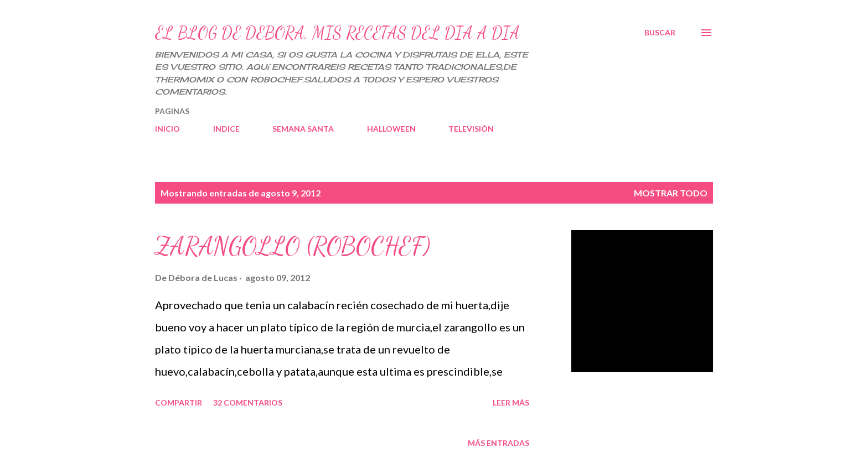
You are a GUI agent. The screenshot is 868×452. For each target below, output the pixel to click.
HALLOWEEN (391, 129)
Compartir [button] (179, 402)
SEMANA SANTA (303, 129)
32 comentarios (248, 402)
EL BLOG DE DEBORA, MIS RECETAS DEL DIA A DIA (337, 33)
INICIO (167, 129)
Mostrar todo (671, 193)
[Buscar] (660, 33)
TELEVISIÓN (471, 129)
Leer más (511, 402)
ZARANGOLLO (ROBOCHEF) (293, 246)
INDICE (226, 129)
